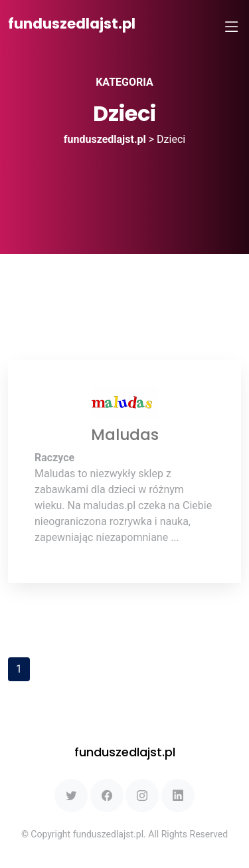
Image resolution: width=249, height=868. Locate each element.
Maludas (125, 435)
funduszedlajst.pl (72, 24)
